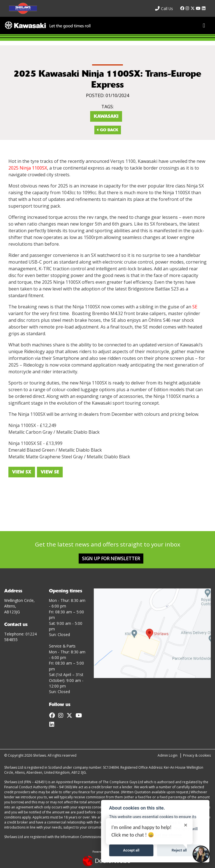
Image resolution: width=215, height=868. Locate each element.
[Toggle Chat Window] (201, 854)
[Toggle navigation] (204, 25)
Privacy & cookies (197, 755)
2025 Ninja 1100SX (28, 168)
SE (195, 307)
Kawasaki (106, 116)
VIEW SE (50, 472)
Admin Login (168, 755)
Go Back (108, 130)
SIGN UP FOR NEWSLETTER (111, 559)
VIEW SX (22, 472)
